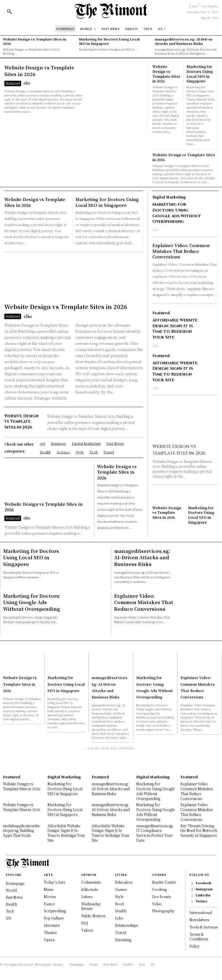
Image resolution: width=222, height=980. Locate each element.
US (8, 918)
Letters (87, 896)
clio (27, 82)
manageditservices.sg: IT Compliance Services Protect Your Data (155, 833)
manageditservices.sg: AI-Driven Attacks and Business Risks (184, 41)
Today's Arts (54, 882)
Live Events (161, 896)
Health (11, 904)
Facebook (203, 882)
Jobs (119, 918)
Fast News (14, 897)
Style (119, 896)
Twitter (201, 901)
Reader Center (164, 882)
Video (157, 903)
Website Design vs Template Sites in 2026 (35, 41)
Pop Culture (54, 918)
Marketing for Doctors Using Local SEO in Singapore (109, 41)
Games (121, 889)
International (201, 912)
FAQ (85, 922)
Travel (121, 932)
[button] (9, 11)
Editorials (89, 889)
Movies (50, 896)
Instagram (204, 889)
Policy (195, 946)
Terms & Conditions (199, 936)
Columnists (91, 882)
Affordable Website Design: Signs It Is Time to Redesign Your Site (175, 328)
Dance (49, 903)
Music (49, 889)
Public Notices (93, 915)
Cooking (159, 889)
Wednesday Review (91, 906)
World (11, 890)
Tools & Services (203, 927)
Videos (87, 930)
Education (124, 882)
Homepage (15, 883)
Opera (49, 939)
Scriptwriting (55, 910)
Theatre (50, 932)
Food (119, 903)
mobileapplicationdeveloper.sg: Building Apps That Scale (22, 830)
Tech (10, 911)
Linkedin (203, 895)
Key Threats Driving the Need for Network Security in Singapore (199, 830)
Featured (13, 83)
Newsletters (199, 919)
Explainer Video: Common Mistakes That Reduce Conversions (181, 251)
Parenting (123, 939)
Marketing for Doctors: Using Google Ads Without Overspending (177, 213)
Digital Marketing (169, 197)
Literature (52, 925)
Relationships (126, 925)
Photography (163, 910)
